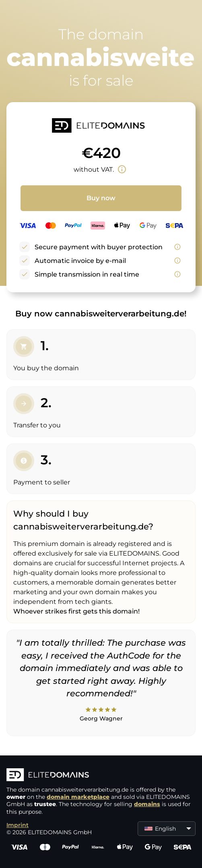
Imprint (18, 825)
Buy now (101, 198)
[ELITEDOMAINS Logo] (101, 776)
